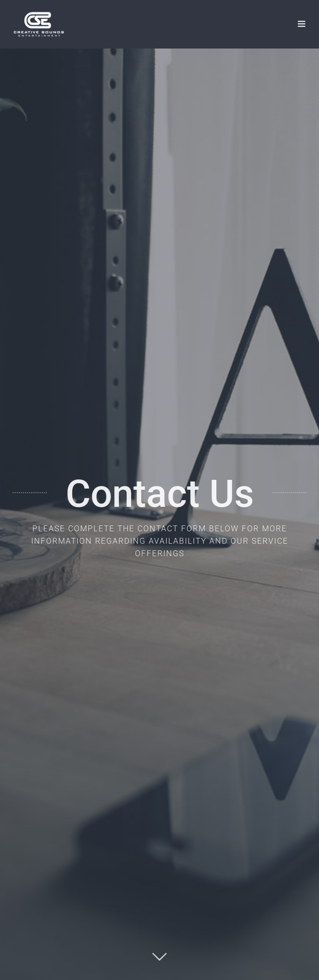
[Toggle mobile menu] (302, 24)
